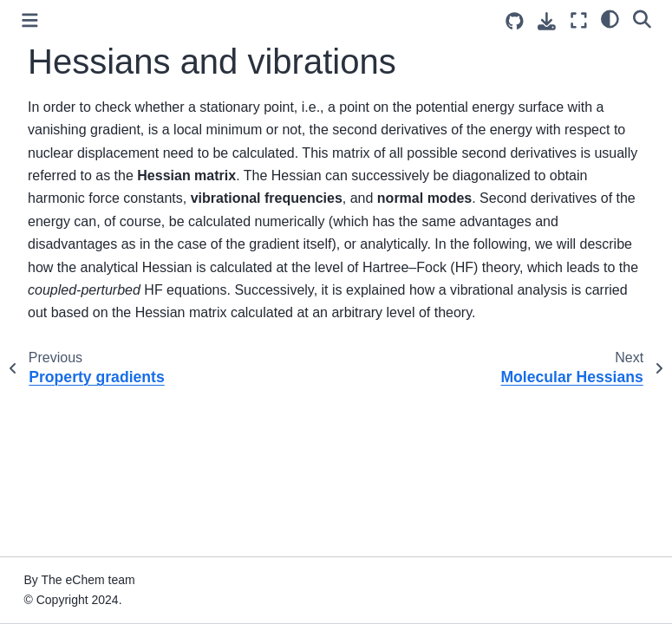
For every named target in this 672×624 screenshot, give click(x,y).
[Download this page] (547, 21)
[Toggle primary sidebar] (30, 20)
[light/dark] (610, 18)
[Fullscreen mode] (579, 20)
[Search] (642, 18)
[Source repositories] (515, 21)
